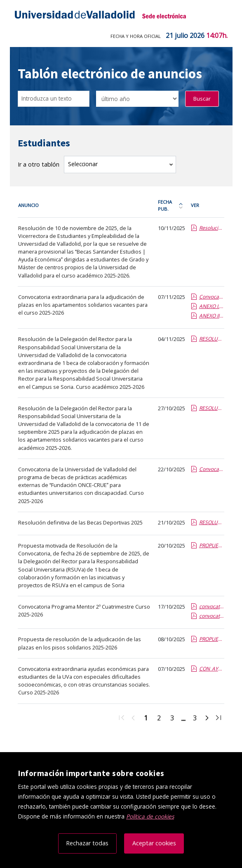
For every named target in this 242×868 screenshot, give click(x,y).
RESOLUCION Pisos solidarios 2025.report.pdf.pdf (211, 408)
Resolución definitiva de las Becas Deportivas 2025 (80, 522)
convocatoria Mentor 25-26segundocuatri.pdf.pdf (211, 606)
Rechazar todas (87, 843)
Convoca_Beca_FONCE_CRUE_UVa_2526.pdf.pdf (211, 469)
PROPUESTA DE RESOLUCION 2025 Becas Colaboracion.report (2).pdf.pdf (211, 545)
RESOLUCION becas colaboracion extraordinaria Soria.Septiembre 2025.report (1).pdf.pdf (211, 339)
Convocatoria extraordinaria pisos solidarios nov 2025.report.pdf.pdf (211, 297)
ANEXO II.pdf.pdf (211, 316)
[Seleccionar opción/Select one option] (137, 99)
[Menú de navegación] (221, 16)
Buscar (202, 99)
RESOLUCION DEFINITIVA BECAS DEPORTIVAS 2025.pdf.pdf (211, 522)
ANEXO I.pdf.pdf (211, 306)
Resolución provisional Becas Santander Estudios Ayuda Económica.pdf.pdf (211, 228)
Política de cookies (150, 816)
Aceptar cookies (154, 843)
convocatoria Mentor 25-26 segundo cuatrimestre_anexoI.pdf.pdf (211, 616)
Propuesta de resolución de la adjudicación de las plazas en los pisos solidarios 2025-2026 (80, 643)
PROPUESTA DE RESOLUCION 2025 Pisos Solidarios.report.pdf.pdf (211, 639)
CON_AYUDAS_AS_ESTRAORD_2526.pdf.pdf (211, 669)
